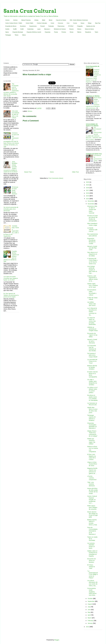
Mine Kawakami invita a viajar (92, 224)
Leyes (39, 29)
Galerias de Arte (91, 26)
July (89, 607)
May (89, 612)
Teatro (96, 32)
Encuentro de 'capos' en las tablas (92, 335)
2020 (88, 182)
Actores (7, 20)
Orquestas (48, 32)
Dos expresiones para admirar (93, 235)
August (90, 604)
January (90, 623)
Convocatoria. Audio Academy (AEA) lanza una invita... (92, 592)
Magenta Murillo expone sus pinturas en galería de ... (92, 471)
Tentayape (8, 35)
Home (52, 172)
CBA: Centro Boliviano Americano (79, 20)
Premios (64, 32)
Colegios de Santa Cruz (94, 154)
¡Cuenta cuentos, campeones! (92, 478)
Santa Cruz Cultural (30, 11)
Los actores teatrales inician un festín (91, 546)
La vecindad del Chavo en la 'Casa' (92, 361)
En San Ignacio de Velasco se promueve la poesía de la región (11, 295)
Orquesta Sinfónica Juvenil (34, 32)
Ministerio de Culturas (60, 29)
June (89, 610)
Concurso (60, 23)
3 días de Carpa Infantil (92, 299)
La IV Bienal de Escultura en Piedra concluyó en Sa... (92, 312)
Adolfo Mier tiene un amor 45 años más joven (92, 410)
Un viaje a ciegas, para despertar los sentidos (92, 382)
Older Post (75, 172)
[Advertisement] (53, 50)
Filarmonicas (61, 26)
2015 (88, 196)
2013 (88, 627)
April (89, 615)
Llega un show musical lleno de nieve (92, 464)
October (90, 599)
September (91, 601)
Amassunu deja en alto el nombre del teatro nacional (92, 210)
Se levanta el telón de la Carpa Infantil (92, 355)
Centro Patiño (29, 23)
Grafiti (22, 29)
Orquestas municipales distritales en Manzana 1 (92, 426)
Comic (52, 23)
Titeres (16, 35)
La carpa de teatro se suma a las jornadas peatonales (92, 321)
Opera (7, 32)
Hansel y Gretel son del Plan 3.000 (92, 248)
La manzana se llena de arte (92, 404)
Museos (71, 29)
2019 (88, 185)
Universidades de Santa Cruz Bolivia (92, 125)
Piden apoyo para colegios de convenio (92, 507)
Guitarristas (30, 29)
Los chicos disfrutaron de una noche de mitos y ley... (92, 583)
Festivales (51, 26)
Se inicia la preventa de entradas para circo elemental (11, 209)
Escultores (23, 26)
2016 (88, 193)
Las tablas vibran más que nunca (92, 304)
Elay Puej (98, 23)
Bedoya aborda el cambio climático (92, 367)
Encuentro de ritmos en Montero (92, 560)
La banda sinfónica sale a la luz (92, 230)
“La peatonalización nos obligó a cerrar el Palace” (93, 574)
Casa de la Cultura (61, 20)
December (91, 201)
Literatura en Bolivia (93, 96)
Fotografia (80, 26)
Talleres (79, 32)
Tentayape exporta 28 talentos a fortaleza (91, 418)
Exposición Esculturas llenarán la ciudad (91, 241)
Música (79, 29)
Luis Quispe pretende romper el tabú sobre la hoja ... (92, 270)
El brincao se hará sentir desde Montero (15, 190)
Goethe (7, 29)
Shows (72, 32)
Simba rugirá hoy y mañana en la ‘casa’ (93, 285)
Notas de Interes (89, 29)
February (91, 621)
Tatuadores (88, 32)
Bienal (51, 20)
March (90, 618)
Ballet (44, 20)
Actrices (15, 20)
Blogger (57, 640)
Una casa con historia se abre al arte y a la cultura (16, 114)
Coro (68, 23)
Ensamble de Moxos (11, 26)
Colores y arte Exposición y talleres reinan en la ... (93, 278)
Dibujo (90, 23)
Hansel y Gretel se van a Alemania (92, 341)
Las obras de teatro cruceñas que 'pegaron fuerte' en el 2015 (11, 278)
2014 (88, 199)
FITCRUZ (71, 26)
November (91, 204)
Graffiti (15, 29)
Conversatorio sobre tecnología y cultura (92, 292)
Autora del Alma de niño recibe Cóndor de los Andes (93, 491)
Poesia (56, 32)
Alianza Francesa (26, 20)
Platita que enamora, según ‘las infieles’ (91, 441)
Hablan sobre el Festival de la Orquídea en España (92, 553)
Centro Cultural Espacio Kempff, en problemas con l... (92, 500)
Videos (24, 35)
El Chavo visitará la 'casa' (91, 567)
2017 (88, 190)
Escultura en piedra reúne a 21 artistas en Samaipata (92, 398)
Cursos (75, 23)
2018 (88, 188)
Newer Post (28, 172)
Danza (83, 23)
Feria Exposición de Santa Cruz (93, 67)
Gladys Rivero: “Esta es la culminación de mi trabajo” (92, 433)
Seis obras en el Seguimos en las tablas (92, 254)
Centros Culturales (42, 23)
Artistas (36, 20)
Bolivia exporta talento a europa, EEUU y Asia (92, 522)
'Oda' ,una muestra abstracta (91, 484)
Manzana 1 (47, 29)
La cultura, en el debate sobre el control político (92, 390)
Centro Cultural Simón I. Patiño (14, 23)
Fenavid (42, 26)
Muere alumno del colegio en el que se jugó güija (92, 514)
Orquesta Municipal (18, 32)
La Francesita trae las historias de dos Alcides (92, 348)
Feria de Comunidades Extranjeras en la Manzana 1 (92, 531)
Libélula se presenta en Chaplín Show (92, 329)
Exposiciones (33, 26)
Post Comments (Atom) (56, 178)
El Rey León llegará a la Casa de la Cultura (92, 457)
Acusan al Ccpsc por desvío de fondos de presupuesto (93, 218)
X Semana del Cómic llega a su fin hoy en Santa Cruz (92, 261)
